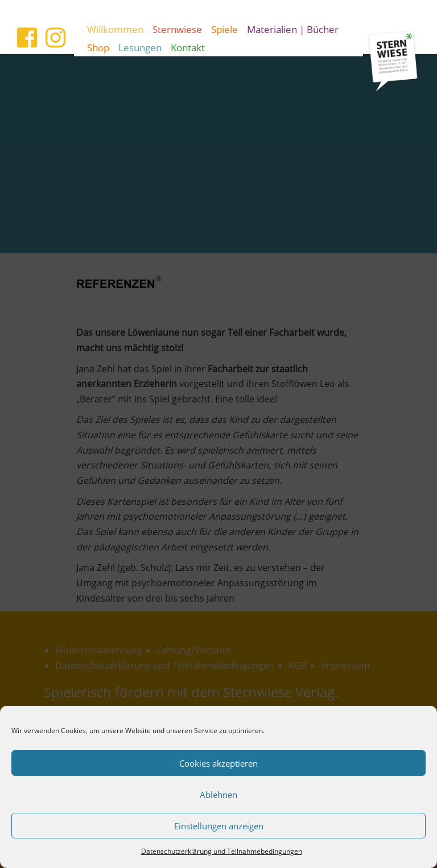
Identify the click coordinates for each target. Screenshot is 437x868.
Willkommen (115, 29)
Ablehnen (218, 795)
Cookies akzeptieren (218, 763)
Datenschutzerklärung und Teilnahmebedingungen (222, 851)
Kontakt (188, 47)
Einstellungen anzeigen (219, 826)
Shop (98, 47)
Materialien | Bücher (293, 29)
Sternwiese (177, 29)
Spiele (224, 29)
